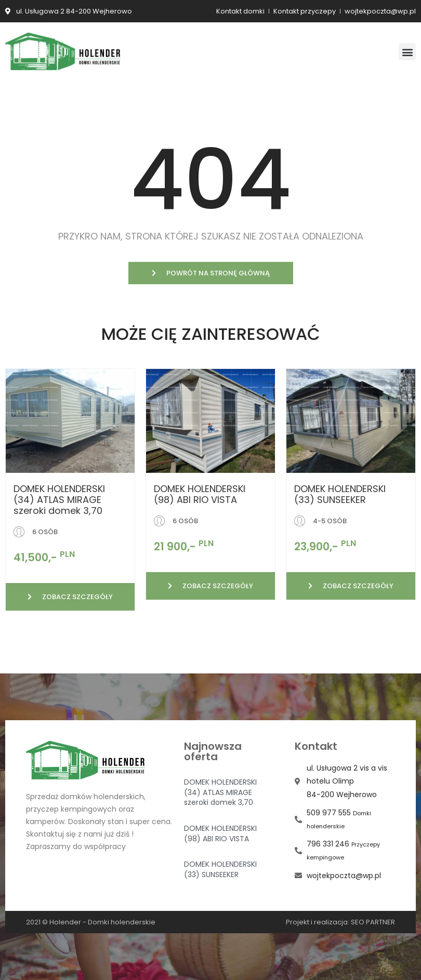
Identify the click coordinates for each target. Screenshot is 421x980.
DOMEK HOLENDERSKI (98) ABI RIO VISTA (200, 494)
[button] (407, 52)
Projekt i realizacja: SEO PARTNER (340, 922)
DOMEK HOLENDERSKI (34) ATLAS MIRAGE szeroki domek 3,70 (59, 500)
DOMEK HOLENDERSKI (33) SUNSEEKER (340, 494)
